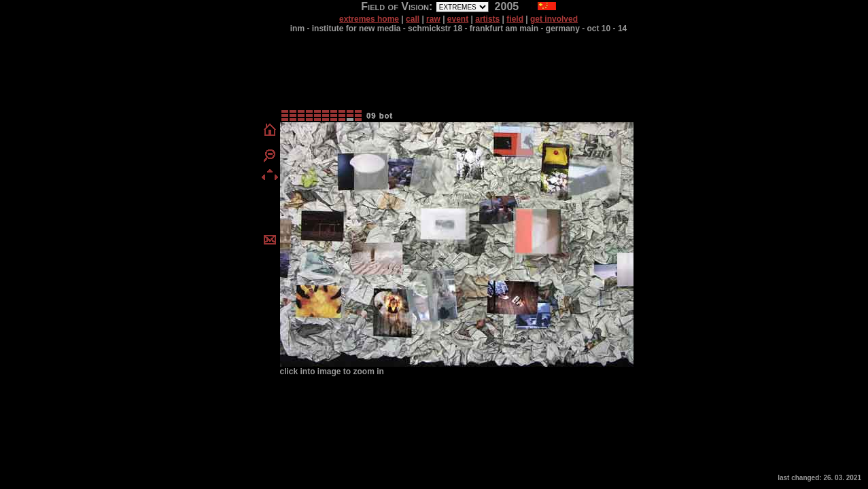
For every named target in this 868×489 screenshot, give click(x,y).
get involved (554, 19)
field (515, 19)
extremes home (369, 19)
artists (487, 19)
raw (433, 19)
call (413, 19)
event (458, 19)
